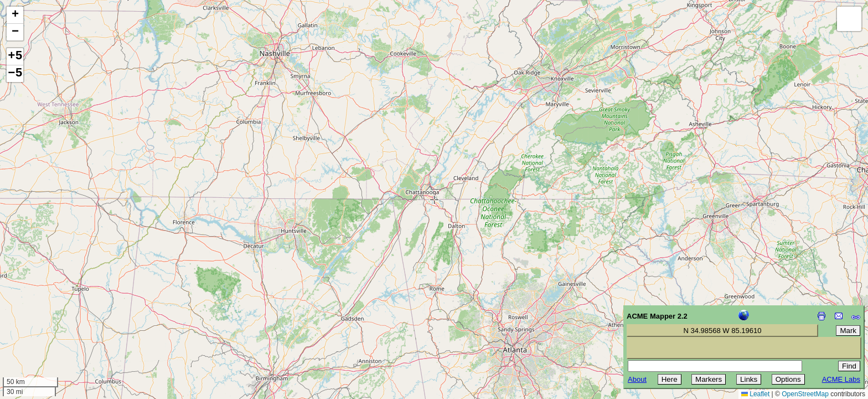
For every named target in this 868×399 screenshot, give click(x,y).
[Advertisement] (59, 320)
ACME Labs (841, 379)
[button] (15, 15)
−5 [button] (15, 74)
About (637, 379)
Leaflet (755, 394)
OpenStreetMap (805, 394)
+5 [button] (15, 57)
